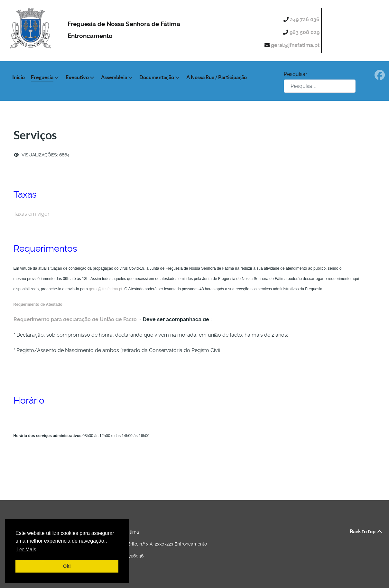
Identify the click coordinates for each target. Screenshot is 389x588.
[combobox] (320, 86)
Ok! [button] (67, 566)
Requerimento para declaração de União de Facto (75, 319)
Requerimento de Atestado (38, 304)
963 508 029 (305, 32)
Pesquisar (296, 74)
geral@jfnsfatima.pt (296, 45)
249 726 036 (305, 19)
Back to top (366, 531)
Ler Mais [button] (26, 550)
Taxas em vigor (32, 214)
